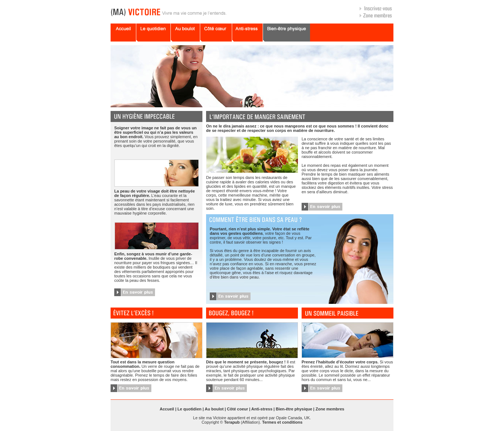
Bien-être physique (294, 409)
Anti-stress (262, 409)
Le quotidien (189, 409)
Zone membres (330, 409)
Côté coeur (237, 409)
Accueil (167, 409)
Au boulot (214, 409)
